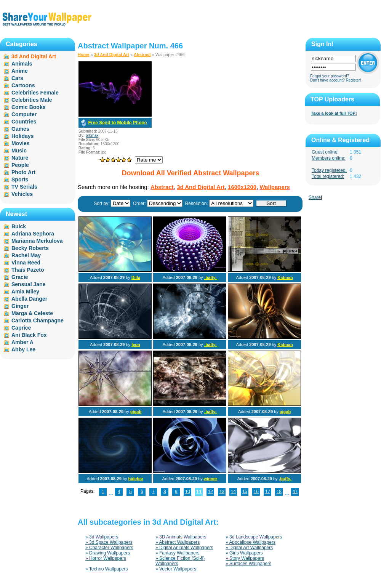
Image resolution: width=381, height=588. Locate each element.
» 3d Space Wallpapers (109, 542)
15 (245, 492)
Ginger (20, 306)
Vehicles (22, 194)
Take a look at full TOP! (334, 113)
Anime (20, 71)
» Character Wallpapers (109, 548)
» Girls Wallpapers (244, 553)
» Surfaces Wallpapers (248, 564)
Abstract (142, 54)
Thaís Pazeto (28, 270)
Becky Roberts (30, 248)
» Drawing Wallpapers (108, 553)
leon (136, 344)
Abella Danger (29, 299)
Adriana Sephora (33, 234)
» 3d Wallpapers (102, 537)
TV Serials (24, 187)
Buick (19, 226)
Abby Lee (23, 349)
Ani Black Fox (29, 335)
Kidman (285, 277)
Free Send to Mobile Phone (117, 123)
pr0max (92, 135)
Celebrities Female (35, 93)
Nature (20, 158)
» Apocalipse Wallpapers (251, 542)
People (20, 165)
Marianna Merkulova (37, 241)
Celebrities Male (32, 100)
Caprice (21, 328)
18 (279, 492)
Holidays (22, 136)
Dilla (136, 277)
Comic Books (28, 107)
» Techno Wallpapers (106, 569)
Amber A (22, 342)
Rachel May (26, 255)
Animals (22, 64)
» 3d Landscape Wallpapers (254, 537)
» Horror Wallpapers (106, 558)
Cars (17, 78)
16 (256, 492)
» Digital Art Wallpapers (249, 548)
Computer (24, 114)
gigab (136, 412)
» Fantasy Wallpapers (178, 553)
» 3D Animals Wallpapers (181, 537)
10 (188, 492)
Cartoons (23, 85)
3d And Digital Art (112, 54)
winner (211, 479)
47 (295, 492)
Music (19, 151)
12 (211, 492)
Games (20, 129)
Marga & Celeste (32, 313)
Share (315, 197)
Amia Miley (25, 292)
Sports (20, 179)
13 (222, 492)
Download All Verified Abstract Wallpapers (190, 173)
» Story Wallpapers (245, 558)
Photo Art (23, 172)
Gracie (20, 277)
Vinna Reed (26, 263)
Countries (24, 122)
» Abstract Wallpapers (178, 542)
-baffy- (211, 277)
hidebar (136, 479)
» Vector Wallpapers (176, 569)
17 (268, 492)
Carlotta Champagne (38, 320)
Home (84, 54)
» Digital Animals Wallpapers (184, 548)
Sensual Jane (29, 284)
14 (233, 492)
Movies (20, 143)
